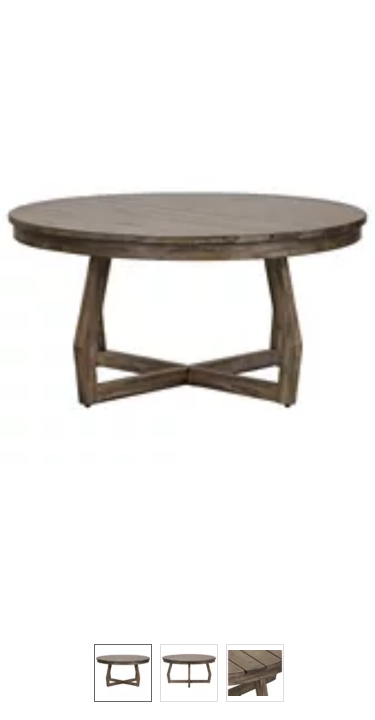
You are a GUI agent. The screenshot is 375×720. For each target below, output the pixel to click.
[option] (123, 673)
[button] (187, 312)
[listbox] (187, 672)
